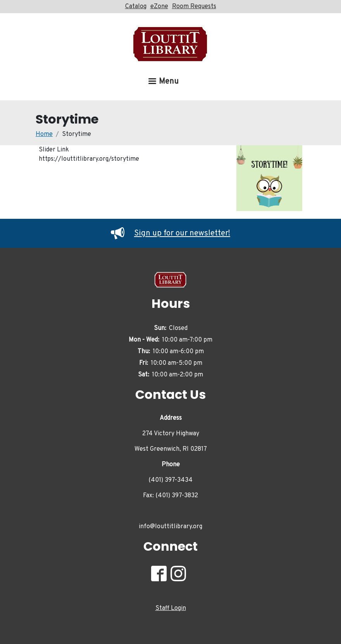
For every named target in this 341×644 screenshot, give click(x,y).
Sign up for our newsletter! (170, 234)
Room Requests (194, 7)
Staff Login (171, 608)
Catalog (136, 7)
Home (44, 134)
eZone (159, 7)
